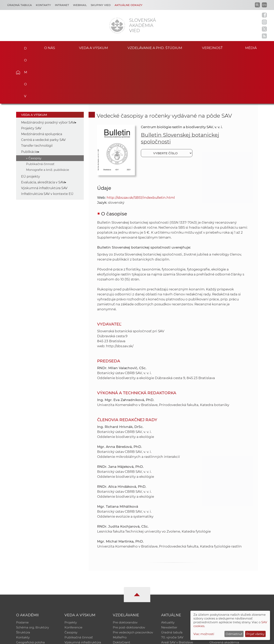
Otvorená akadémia (224, 594)
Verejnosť (212, 48)
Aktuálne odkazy (129, 5)
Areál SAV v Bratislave (177, 594)
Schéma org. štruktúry (33, 578)
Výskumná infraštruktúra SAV (44, 139)
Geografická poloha (30, 594)
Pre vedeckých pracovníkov (133, 584)
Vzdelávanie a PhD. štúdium (155, 48)
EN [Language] (264, 5)
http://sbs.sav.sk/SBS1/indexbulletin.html (141, 148)
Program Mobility (126, 599)
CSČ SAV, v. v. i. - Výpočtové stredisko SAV (75, 639)
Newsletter (169, 578)
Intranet (62, 5)
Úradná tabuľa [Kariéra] (20, 5)
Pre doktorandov (125, 573)
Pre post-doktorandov (129, 578)
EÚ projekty (31, 127)
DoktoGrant (121, 594)
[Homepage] (117, 26)
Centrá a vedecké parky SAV (43, 90)
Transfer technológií (37, 96)
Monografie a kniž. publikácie (48, 120)
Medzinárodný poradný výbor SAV (48, 73)
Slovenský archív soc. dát (228, 578)
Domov (24, 47)
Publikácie (29, 102)
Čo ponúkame (172, 599)
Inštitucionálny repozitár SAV (231, 573)
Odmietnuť (234, 634)
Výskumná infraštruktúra (83, 594)
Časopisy (35, 109)
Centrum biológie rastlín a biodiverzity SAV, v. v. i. (182, 78)
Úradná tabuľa (172, 584)
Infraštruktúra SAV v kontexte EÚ (47, 144)
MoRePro (120, 589)
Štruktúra (23, 584)
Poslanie (22, 573)
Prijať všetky (255, 634)
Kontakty (43, 5)
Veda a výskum (93, 48)
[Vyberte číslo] (167, 104)
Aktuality (168, 573)
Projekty (71, 573)
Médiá (252, 48)
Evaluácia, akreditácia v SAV (43, 133)
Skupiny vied (101, 5)
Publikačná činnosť (40, 115)
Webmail (80, 5)
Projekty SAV (31, 79)
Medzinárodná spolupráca (42, 85)
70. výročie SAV (172, 589)
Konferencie (73, 578)
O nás (50, 48)
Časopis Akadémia (223, 589)
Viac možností (204, 634)
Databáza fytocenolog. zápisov (232, 584)
